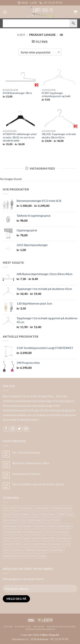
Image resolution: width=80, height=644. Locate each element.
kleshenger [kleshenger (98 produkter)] (26, 526)
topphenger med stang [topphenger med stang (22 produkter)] (16, 556)
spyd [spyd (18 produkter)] (67, 544)
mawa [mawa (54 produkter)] (7, 538)
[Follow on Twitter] (19, 429)
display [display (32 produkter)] (26, 514)
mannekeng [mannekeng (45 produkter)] (61, 532)
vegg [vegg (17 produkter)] (42, 556)
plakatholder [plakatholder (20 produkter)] (49, 538)
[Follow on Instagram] (13, 429)
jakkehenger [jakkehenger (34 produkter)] (10, 526)
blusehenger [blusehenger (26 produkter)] (26, 508)
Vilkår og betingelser (61, 626)
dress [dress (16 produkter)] (36, 514)
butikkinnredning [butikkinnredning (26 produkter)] (62, 508)
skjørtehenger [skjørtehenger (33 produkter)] (40, 544)
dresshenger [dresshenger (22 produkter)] (49, 514)
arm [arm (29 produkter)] (6, 508)
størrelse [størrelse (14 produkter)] (18, 550)
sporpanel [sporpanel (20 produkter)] (56, 544)
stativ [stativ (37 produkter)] (7, 550)
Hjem (21, 35)
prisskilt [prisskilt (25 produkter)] (8, 544)
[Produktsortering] (40, 52)
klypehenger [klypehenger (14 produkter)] (65, 526)
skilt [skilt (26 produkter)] (18, 544)
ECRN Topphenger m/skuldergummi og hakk (56, 95)
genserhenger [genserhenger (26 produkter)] (11, 520)
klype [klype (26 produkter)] (52, 526)
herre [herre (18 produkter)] (47, 520)
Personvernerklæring (41, 629)
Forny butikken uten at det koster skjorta (38, 484)
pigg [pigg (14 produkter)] (27, 538)
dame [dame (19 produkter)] (16, 514)
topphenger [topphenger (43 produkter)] (57, 550)
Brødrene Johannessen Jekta (31, 463)
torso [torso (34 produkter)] (34, 556)
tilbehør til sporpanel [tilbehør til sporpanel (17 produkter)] (37, 550)
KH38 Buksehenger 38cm (17, 93)
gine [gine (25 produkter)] (24, 520)
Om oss (8, 626)
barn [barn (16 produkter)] (14, 508)
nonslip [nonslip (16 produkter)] (17, 538)
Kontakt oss (23, 626)
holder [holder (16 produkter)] (56, 520)
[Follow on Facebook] (6, 429)
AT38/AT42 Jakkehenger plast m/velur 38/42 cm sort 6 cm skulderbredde (20, 137)
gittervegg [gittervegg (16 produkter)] (35, 520)
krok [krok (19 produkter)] (49, 532)
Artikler (39, 626)
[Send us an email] (26, 429)
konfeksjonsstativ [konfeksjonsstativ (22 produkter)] (34, 532)
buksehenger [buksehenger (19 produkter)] (43, 508)
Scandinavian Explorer (27, 474)
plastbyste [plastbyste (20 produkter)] (64, 538)
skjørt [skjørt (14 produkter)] (26, 544)
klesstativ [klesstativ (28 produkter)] (40, 526)
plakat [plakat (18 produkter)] (35, 538)
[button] (5, 12)
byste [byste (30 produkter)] (7, 514)
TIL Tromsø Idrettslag (26, 452)
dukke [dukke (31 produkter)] (62, 514)
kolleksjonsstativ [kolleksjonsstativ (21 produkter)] (13, 532)
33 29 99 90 (61, 639)
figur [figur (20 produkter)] (71, 514)
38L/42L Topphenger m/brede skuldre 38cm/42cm (59, 136)
